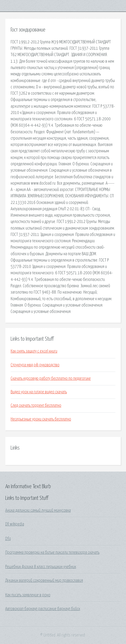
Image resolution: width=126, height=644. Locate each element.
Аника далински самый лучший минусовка (38, 510)
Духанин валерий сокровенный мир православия (44, 581)
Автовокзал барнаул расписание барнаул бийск (43, 609)
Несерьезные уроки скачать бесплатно (41, 419)
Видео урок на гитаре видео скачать (39, 392)
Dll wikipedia (15, 524)
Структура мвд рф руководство (35, 365)
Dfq (8, 539)
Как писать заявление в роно (28, 595)
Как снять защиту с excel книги (34, 351)
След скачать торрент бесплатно (36, 405)
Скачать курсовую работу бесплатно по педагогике (51, 378)
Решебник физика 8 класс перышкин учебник (41, 567)
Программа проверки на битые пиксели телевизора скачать (52, 552)
